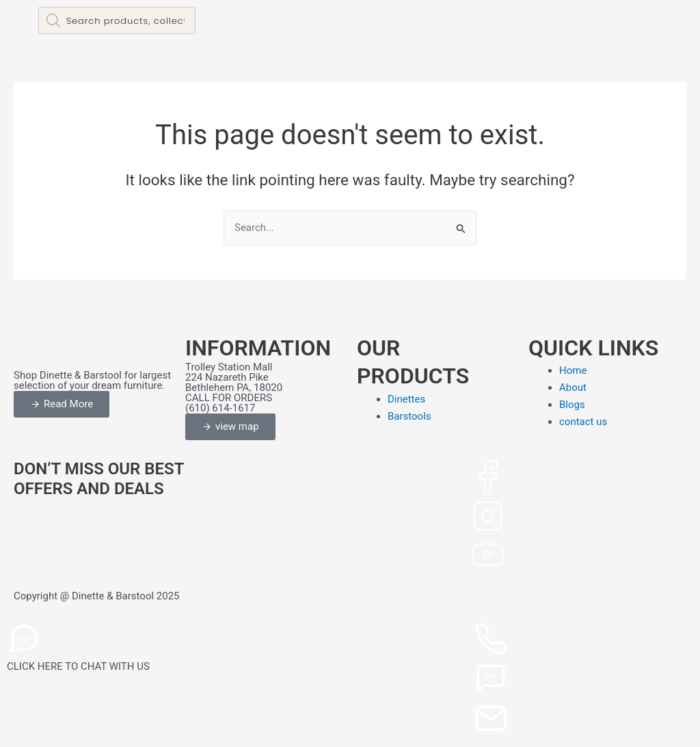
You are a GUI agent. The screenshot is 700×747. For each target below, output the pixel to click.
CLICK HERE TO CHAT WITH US (78, 666)
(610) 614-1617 (220, 408)
